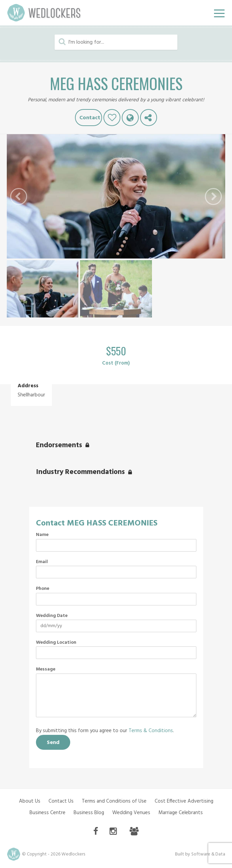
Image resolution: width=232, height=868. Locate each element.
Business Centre (47, 813)
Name (42, 535)
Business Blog (89, 813)
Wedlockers (44, 13)
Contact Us (61, 801)
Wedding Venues (131, 813)
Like (112, 118)
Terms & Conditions (151, 731)
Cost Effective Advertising (184, 801)
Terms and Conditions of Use (114, 801)
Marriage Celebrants (181, 813)
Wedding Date (52, 616)
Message (46, 669)
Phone (43, 589)
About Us (30, 801)
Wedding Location (56, 643)
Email (42, 562)
